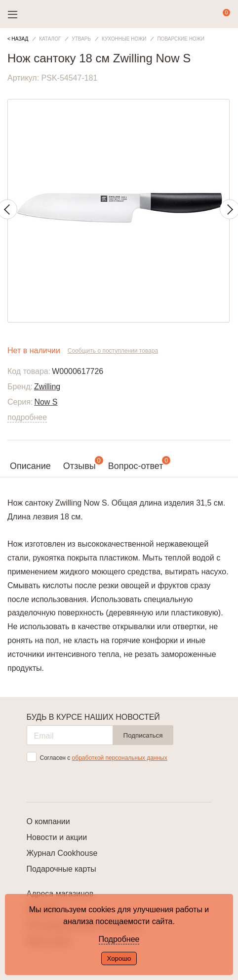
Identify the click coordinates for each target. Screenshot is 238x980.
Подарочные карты (61, 869)
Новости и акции (57, 837)
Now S (46, 402)
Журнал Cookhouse (62, 853)
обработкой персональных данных (120, 758)
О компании (48, 821)
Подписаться (143, 735)
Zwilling (47, 387)
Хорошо (119, 958)
